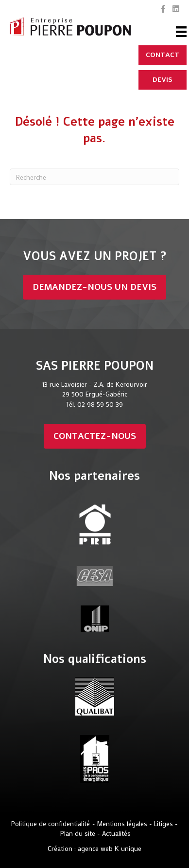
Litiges (163, 823)
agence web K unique (110, 848)
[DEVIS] (163, 80)
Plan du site (79, 833)
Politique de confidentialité (51, 823)
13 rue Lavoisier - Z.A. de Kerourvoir (95, 384)
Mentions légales (122, 823)
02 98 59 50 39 (100, 404)
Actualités (116, 833)
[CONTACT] (163, 55)
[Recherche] (94, 177)
